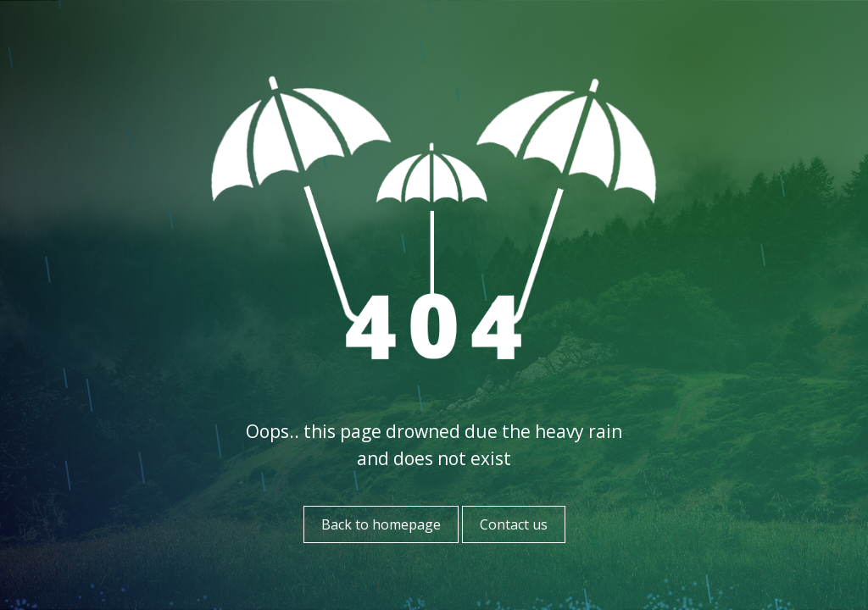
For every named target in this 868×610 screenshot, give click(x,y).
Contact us (514, 524)
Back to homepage (381, 524)
